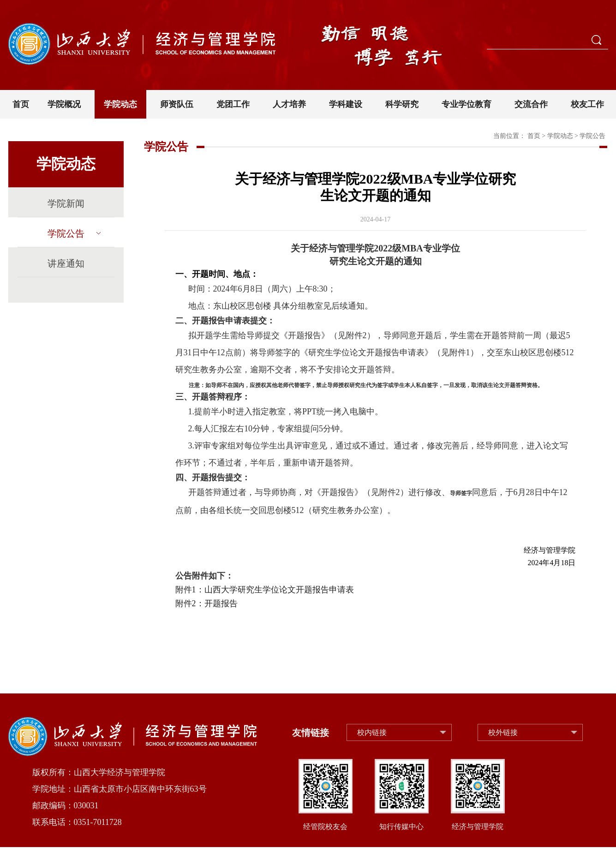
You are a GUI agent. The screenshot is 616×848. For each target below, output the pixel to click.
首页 (21, 104)
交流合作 (531, 104)
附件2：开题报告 (206, 603)
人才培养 (289, 104)
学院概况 (64, 104)
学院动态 (120, 104)
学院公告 (74, 233)
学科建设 (346, 104)
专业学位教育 (466, 104)
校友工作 (587, 104)
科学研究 (402, 104)
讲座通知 (66, 263)
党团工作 (233, 104)
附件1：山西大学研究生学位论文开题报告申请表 (265, 590)
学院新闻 (66, 203)
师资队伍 (177, 104)
